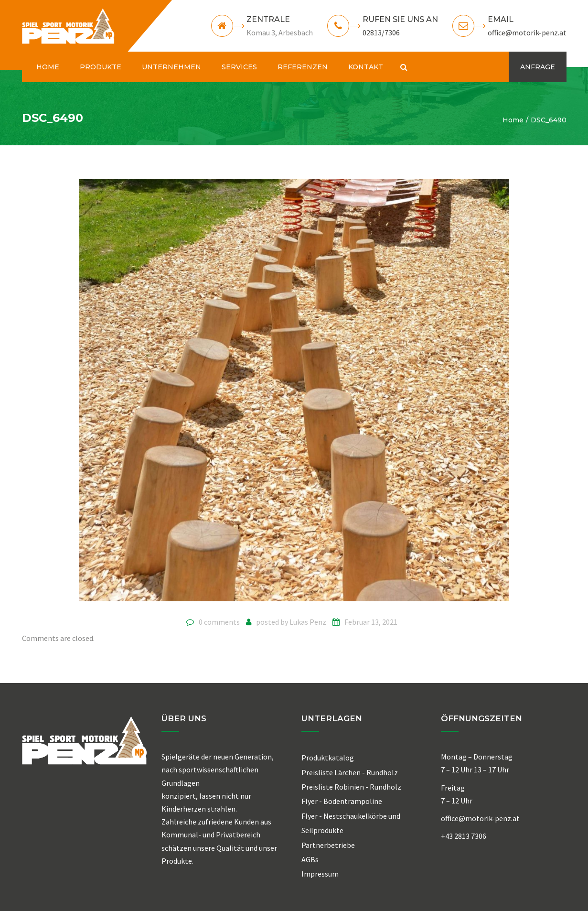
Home (513, 120)
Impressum (320, 874)
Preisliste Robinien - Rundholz (351, 787)
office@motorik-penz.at (527, 33)
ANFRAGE (538, 67)
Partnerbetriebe (328, 845)
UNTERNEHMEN (171, 67)
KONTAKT (366, 67)
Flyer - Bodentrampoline (342, 801)
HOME (48, 67)
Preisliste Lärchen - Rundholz (350, 772)
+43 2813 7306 (464, 836)
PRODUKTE (101, 67)
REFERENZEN (303, 67)
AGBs (310, 859)
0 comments (219, 622)
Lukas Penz (308, 622)
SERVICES (239, 67)
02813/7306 (381, 33)
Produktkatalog (328, 758)
